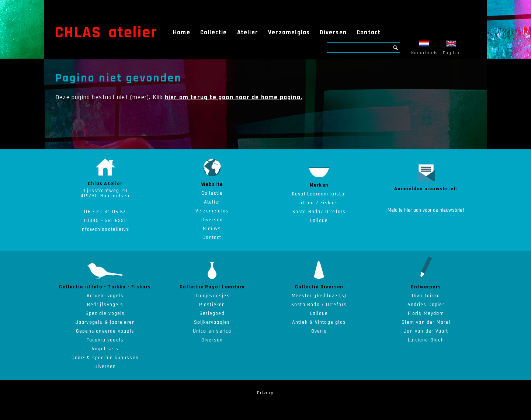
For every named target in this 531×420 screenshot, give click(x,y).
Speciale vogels (105, 313)
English (451, 48)
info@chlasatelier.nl (105, 229)
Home (182, 32)
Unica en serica (212, 331)
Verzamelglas (289, 32)
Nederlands (424, 48)
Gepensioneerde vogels (105, 331)
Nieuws (212, 229)
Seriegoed (212, 313)
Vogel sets (105, 349)
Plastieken (212, 305)
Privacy (265, 393)
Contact (369, 32)
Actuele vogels (105, 296)
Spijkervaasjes (212, 322)
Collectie (214, 32)
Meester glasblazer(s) (319, 296)
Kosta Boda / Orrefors (319, 305)
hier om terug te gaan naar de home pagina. (234, 97)
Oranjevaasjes (212, 296)
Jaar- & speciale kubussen (105, 358)
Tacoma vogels (105, 340)
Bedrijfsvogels (105, 305)
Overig (319, 331)
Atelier (248, 32)
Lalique (319, 313)
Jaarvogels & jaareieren (105, 322)
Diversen (333, 32)
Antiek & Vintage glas (319, 322)
